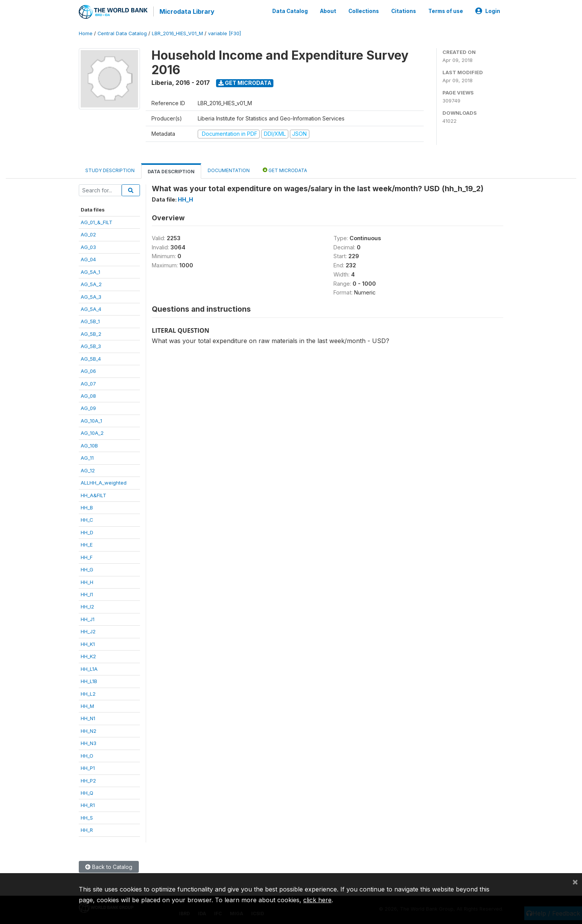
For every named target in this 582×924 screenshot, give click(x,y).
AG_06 (88, 370)
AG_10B (89, 444)
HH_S (87, 817)
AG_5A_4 (91, 308)
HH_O (87, 755)
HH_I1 (87, 593)
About (328, 11)
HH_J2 (88, 630)
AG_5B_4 (91, 358)
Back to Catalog (109, 866)
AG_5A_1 (90, 271)
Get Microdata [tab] (285, 169)
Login (488, 11)
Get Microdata (245, 82)
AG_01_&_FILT (97, 221)
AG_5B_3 (91, 345)
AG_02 (88, 233)
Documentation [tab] (229, 169)
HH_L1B (89, 680)
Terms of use (446, 11)
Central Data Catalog (122, 32)
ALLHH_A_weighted (104, 482)
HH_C (87, 519)
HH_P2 (88, 779)
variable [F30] (224, 32)
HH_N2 (89, 730)
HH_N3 (89, 742)
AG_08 (88, 395)
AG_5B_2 (91, 333)
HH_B (87, 506)
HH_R (87, 829)
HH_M (87, 705)
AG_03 (88, 246)
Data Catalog (290, 11)
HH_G (87, 568)
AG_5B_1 (90, 320)
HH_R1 (88, 804)
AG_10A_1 (91, 420)
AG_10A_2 (92, 432)
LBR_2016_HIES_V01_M (177, 32)
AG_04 (88, 258)
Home (86, 32)
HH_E (87, 543)
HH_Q (87, 792)
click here (317, 900)
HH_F (87, 556)
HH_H (87, 581)
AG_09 (88, 407)
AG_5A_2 (91, 283)
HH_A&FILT (93, 494)
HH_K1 (88, 643)
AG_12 (88, 469)
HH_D (87, 531)
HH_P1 (88, 767)
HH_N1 (88, 717)
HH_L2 (88, 693)
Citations (404, 11)
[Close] (575, 882)
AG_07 (88, 382)
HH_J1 (88, 618)
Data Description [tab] (171, 170)
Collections (364, 11)
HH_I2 (87, 606)
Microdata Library (186, 11)
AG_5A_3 (91, 296)
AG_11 (87, 457)
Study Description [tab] (110, 169)
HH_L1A (89, 668)
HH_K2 (88, 655)
